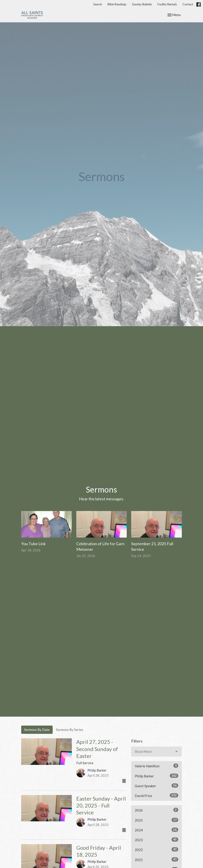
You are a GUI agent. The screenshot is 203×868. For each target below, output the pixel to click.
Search (98, 4)
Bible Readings (117, 4)
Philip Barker (156, 776)
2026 (156, 810)
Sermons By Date (37, 730)
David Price (156, 795)
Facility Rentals (167, 4)
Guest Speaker (156, 786)
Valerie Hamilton (156, 766)
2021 (156, 860)
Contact (188, 4)
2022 (156, 849)
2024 (156, 830)
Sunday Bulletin (142, 4)
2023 (156, 840)
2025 (156, 820)
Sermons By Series (70, 730)
